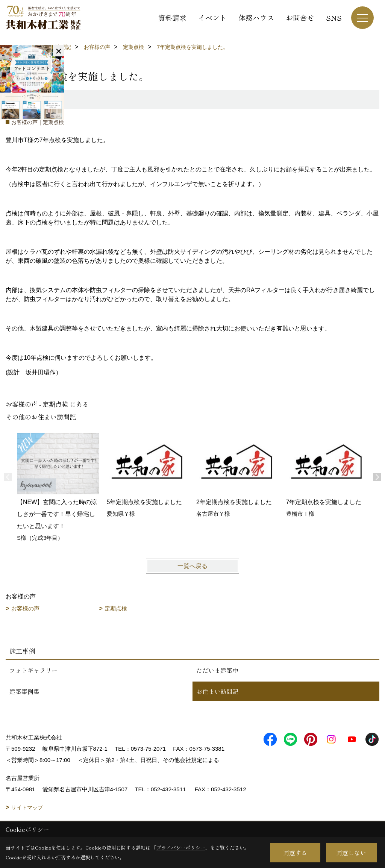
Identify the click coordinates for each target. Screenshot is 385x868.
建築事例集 (24, 691)
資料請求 (172, 17)
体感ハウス (256, 17)
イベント (212, 17)
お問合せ (300, 17)
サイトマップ (27, 807)
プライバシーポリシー (181, 848)
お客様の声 (25, 608)
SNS (334, 17)
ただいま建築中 (217, 670)
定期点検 (116, 608)
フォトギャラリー (33, 670)
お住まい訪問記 (217, 691)
